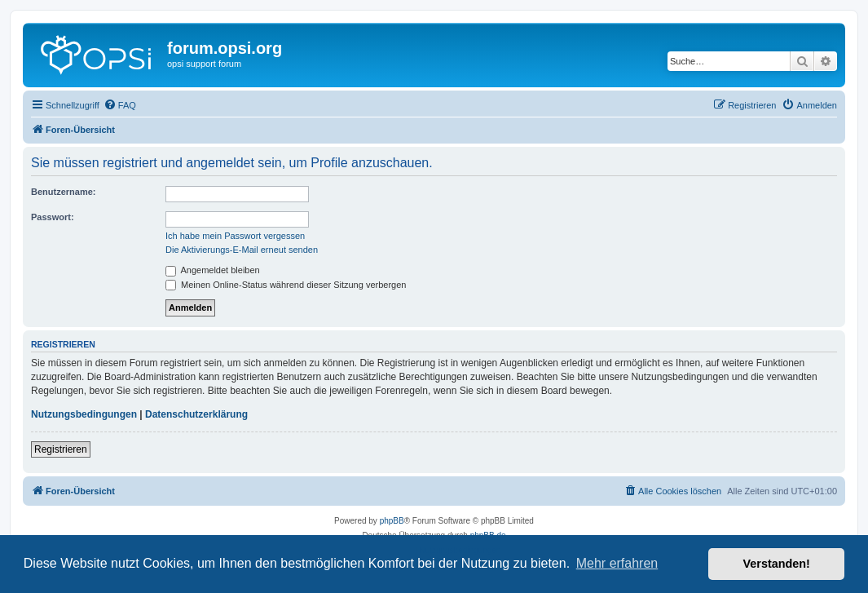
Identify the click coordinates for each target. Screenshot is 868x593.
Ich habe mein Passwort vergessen (235, 236)
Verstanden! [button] (777, 564)
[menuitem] (120, 105)
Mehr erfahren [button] (617, 563)
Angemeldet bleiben (213, 270)
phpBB (392, 521)
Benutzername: (63, 192)
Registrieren (61, 449)
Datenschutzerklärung (196, 414)
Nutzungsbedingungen (84, 414)
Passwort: (53, 217)
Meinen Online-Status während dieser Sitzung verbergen (286, 285)
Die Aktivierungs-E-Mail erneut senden (242, 250)
